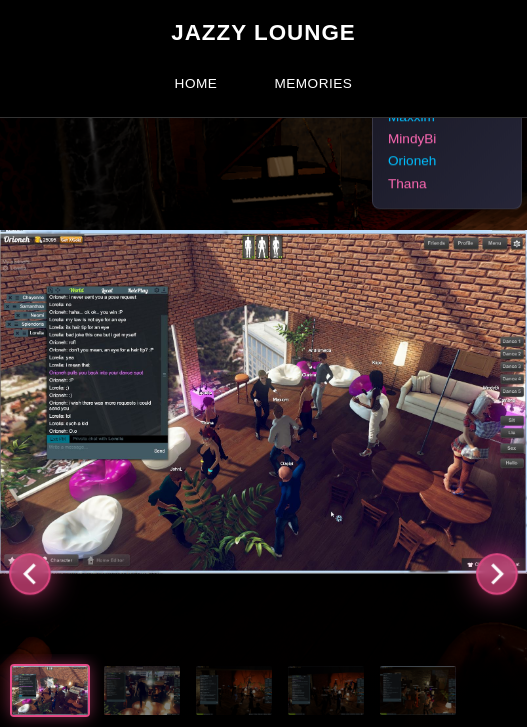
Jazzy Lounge (263, 32)
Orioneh (412, 161)
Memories (313, 83)
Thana (407, 183)
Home (196, 83)
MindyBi (412, 139)
